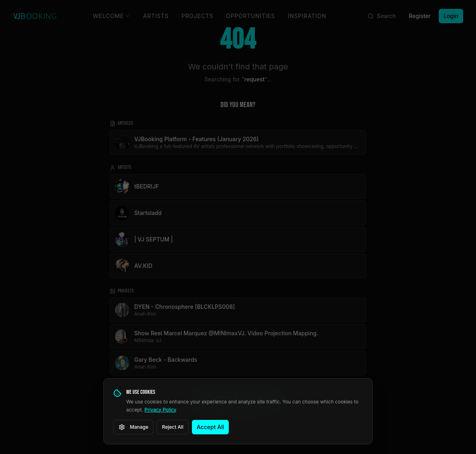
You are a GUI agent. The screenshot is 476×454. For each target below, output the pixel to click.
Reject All (173, 427)
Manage (133, 427)
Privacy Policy (160, 410)
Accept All (210, 427)
